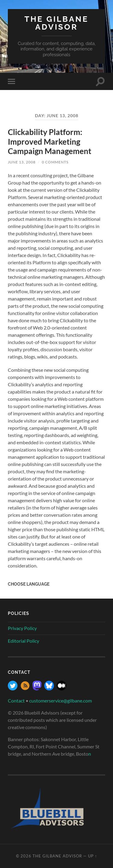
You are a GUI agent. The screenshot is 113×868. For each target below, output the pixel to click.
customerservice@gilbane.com (61, 701)
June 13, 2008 (22, 162)
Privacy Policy (22, 628)
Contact (16, 701)
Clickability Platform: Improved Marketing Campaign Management (50, 141)
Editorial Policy (24, 641)
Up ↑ (93, 856)
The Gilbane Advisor (56, 23)
